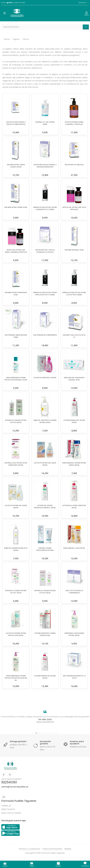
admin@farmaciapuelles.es (15, 787)
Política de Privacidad (52, 849)
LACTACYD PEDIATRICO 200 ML (45, 378)
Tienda (7, 39)
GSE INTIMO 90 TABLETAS (74, 165)
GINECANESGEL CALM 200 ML (74, 548)
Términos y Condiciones (29, 849)
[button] (33, 733)
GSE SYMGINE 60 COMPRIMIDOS (45, 335)
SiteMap (68, 849)
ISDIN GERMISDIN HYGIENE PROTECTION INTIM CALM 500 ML (16, 678)
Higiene (16, 39)
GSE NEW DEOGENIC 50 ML (74, 250)
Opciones (82, 3)
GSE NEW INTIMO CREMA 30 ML (16, 207)
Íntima (26, 39)
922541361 (9, 782)
